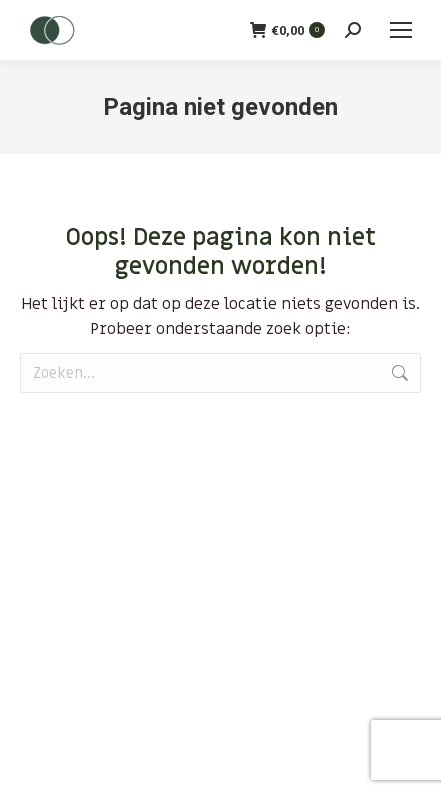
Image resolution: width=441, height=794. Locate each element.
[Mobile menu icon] (401, 30)
